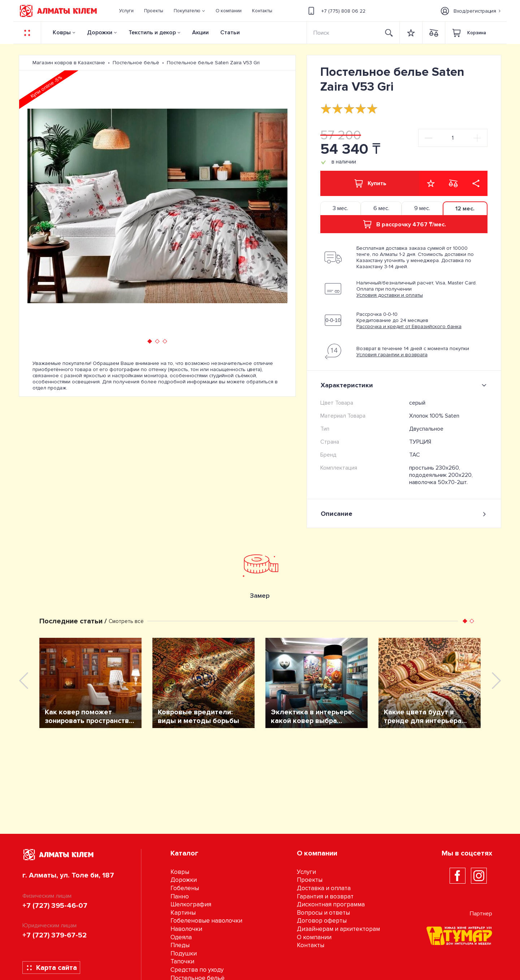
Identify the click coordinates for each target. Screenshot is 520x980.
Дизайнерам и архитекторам (338, 929)
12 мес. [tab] (465, 209)
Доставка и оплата (324, 888)
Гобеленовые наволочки (206, 921)
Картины (183, 913)
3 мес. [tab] (340, 208)
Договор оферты (322, 921)
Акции (200, 32)
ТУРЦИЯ (420, 442)
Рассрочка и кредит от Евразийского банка (409, 326)
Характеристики (405, 385)
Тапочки (182, 961)
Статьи (230, 32)
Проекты (310, 880)
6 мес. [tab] (381, 208)
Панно (180, 896)
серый (417, 403)
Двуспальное (426, 429)
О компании (314, 937)
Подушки (184, 953)
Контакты (311, 945)
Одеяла (181, 937)
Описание (404, 514)
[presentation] (37, 206)
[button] (190, 11)
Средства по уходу (197, 970)
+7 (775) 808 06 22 (336, 11)
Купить (370, 183)
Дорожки (100, 32)
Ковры (62, 32)
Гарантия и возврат (325, 896)
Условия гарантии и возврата (392, 355)
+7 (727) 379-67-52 (55, 935)
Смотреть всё (126, 621)
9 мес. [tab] (422, 208)
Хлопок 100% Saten (434, 416)
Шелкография (191, 904)
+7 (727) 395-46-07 (55, 906)
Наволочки (186, 929)
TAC (415, 455)
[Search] (343, 33)
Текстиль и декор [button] (152, 32)
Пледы (180, 945)
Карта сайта (51, 968)
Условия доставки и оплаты (390, 295)
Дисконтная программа (331, 904)
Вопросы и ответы (323, 913)
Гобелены (185, 888)
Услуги (306, 872)
